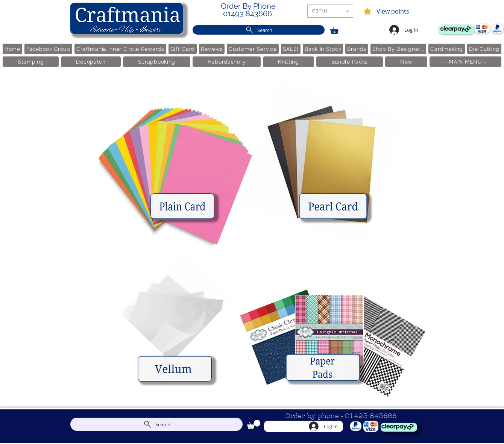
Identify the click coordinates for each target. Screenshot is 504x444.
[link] (338, 29)
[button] (330, 11)
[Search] (259, 30)
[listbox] (330, 11)
